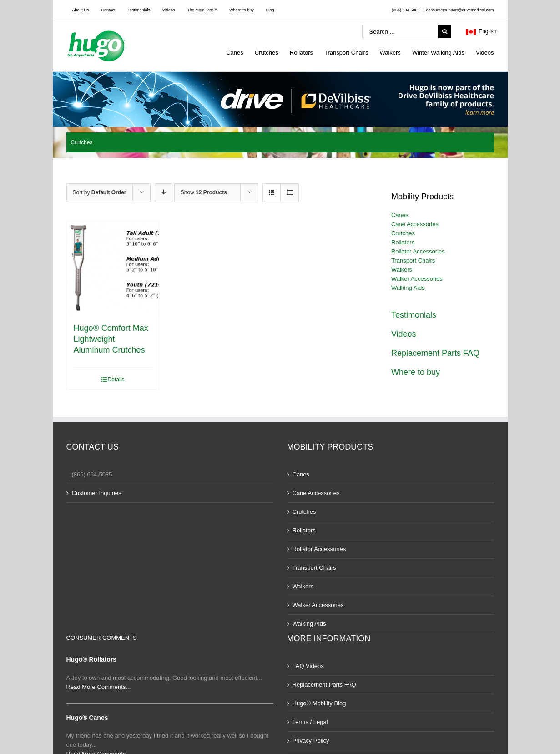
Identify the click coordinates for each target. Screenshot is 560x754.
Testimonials (414, 315)
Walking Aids (408, 288)
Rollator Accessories (418, 251)
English (481, 32)
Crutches (403, 233)
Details (116, 380)
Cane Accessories (415, 224)
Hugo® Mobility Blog (319, 703)
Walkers (402, 270)
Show (204, 192)
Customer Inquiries (97, 493)
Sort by (100, 192)
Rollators (403, 242)
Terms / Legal (310, 722)
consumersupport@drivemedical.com (460, 10)
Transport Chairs (413, 261)
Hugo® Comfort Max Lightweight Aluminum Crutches (111, 339)
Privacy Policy (311, 741)
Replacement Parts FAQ (435, 353)
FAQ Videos (308, 666)
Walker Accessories (417, 279)
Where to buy (416, 372)
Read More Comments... (99, 687)
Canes (400, 215)
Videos (404, 334)
